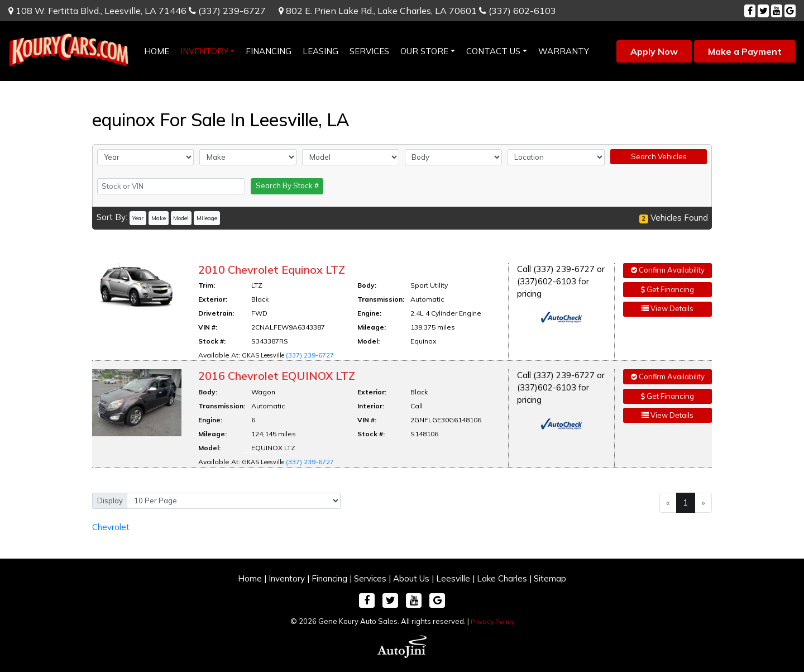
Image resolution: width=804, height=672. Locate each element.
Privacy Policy (492, 621)
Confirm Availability (668, 270)
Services (370, 578)
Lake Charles (502, 578)
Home (250, 578)
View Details (667, 308)
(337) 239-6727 (227, 11)
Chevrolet (111, 527)
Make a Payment (745, 51)
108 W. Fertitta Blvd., (97, 11)
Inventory (287, 578)
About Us (411, 578)
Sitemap (550, 578)
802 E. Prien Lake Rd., (378, 11)
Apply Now (654, 51)
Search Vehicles (659, 156)
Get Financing (667, 289)
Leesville (453, 578)
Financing (329, 578)
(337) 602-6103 (518, 11)
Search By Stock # (287, 185)
